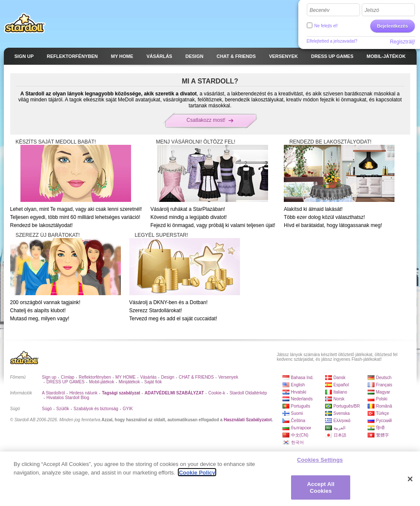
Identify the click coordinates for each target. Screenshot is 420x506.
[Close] (410, 482)
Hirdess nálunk (83, 393)
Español (341, 385)
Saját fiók (153, 382)
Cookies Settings (320, 462)
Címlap (68, 377)
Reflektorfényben (95, 377)
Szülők (63, 409)
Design (168, 377)
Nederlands (302, 399)
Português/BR (347, 406)
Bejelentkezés (393, 26)
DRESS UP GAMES (66, 382)
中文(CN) (300, 435)
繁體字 (383, 435)
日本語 (340, 435)
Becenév (320, 10)
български (301, 428)
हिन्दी (380, 428)
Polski (382, 399)
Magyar (383, 392)
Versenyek (228, 377)
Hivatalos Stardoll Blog (68, 398)
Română (384, 406)
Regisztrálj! (402, 42)
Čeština (298, 421)
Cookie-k (217, 393)
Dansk (340, 378)
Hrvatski (299, 392)
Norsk (339, 399)
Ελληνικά (342, 421)
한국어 (297, 442)
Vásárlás (148, 377)
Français (384, 385)
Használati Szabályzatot (248, 420)
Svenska (342, 413)
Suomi (297, 413)
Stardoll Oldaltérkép (248, 393)
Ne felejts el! (326, 26)
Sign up (49, 377)
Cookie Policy (197, 475)
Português (301, 406)
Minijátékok (129, 382)
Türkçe (383, 413)
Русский (384, 421)
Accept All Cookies (321, 490)
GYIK (128, 409)
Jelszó (372, 10)
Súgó (47, 409)
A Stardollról (54, 393)
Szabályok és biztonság (96, 409)
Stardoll (25, 23)
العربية (340, 428)
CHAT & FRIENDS (196, 377)
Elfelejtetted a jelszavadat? (332, 41)
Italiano (340, 392)
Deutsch (384, 378)
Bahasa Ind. (302, 378)
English (298, 385)
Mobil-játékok (101, 382)
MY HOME (126, 377)
